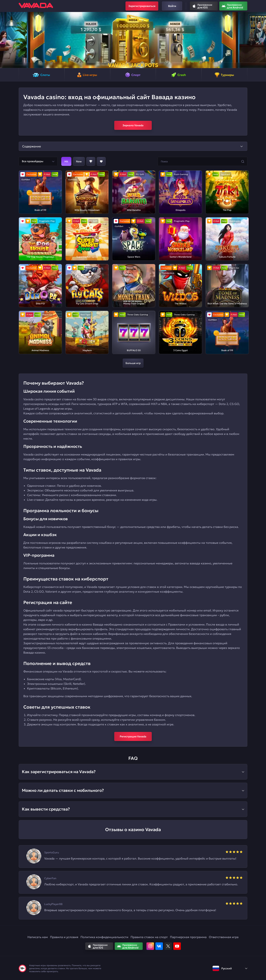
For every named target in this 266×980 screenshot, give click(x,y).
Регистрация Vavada (133, 736)
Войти (172, 6)
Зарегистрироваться (142, 6)
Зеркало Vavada (133, 125)
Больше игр (133, 363)
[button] (4, 40)
